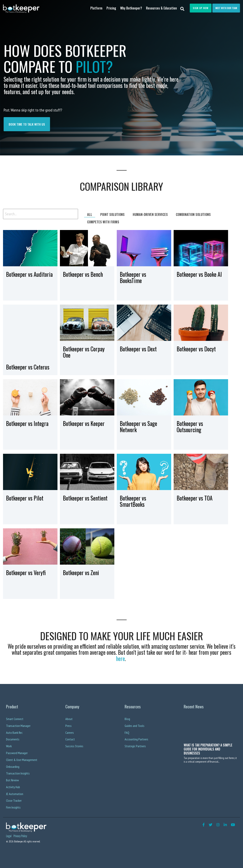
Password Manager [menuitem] (17, 753)
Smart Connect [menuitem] (15, 719)
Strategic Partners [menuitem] (135, 746)
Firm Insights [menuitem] (13, 807)
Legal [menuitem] (9, 836)
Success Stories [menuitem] (74, 746)
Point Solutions (112, 214)
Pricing (111, 8)
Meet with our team (226, 8)
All (90, 214)
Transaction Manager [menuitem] (18, 726)
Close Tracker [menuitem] (14, 800)
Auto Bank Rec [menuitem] (14, 733)
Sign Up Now (201, 8)
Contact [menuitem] (70, 739)
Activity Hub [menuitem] (13, 787)
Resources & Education (161, 8)
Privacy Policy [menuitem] (20, 836)
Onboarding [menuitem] (13, 767)
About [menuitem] (69, 719)
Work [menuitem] (9, 746)
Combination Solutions (193, 214)
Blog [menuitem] (127, 719)
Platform (96, 8)
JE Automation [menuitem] (15, 794)
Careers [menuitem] (70, 733)
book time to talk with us (27, 124)
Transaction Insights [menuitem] (18, 773)
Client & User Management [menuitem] (22, 760)
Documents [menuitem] (13, 739)
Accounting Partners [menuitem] (136, 739)
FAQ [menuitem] (127, 733)
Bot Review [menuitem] (12, 780)
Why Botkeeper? (131, 8)
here (120, 658)
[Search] (182, 9)
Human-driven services (150, 214)
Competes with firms (103, 222)
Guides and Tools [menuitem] (135, 726)
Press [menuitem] (68, 726)
